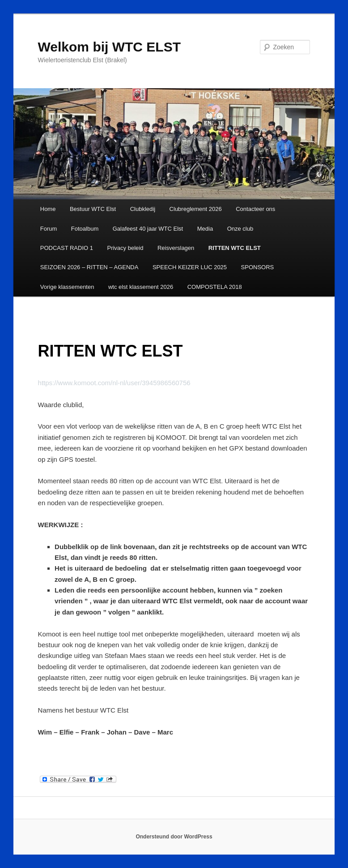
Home (48, 209)
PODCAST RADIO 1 (67, 248)
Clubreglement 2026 (196, 209)
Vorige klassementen (67, 287)
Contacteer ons (255, 209)
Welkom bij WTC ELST (109, 47)
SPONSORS (258, 267)
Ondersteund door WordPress (174, 837)
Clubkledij (143, 209)
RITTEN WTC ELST (235, 248)
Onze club (240, 229)
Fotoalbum (85, 229)
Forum (49, 229)
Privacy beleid (125, 248)
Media (205, 229)
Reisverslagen (176, 248)
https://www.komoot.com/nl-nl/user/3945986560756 (114, 383)
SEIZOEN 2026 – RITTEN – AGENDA (89, 267)
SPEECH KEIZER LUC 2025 (190, 267)
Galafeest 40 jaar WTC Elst (148, 229)
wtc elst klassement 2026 (141, 287)
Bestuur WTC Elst (93, 209)
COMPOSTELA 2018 (215, 287)
